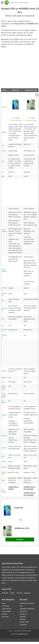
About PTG (23, 611)
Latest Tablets (6, 611)
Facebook (5, 593)
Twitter (12, 593)
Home (4, 603)
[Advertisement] (19, 69)
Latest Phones (6, 609)
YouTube (19, 593)
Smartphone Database (27, 609)
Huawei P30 (16, 90)
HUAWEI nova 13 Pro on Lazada (31, 488)
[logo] (7, 3)
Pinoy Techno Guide (15, 563)
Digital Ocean (23, 634)
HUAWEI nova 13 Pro (31, 90)
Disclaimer (23, 625)
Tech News (5, 606)
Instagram (27, 593)
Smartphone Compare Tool (27, 605)
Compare (20, 539)
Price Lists (5, 617)
